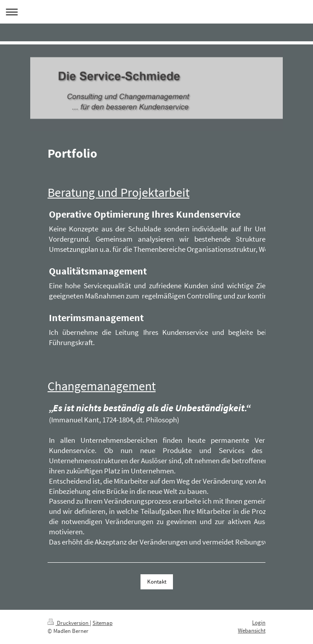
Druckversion (69, 623)
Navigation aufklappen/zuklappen (156, 12)
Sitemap (102, 623)
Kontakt (157, 582)
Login (259, 622)
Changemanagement (102, 386)
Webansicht (252, 630)
